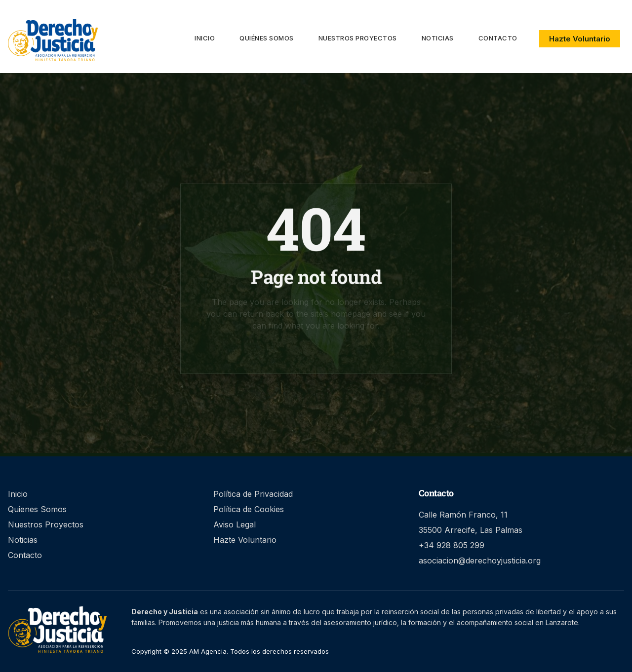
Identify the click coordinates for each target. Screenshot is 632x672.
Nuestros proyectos (358, 38)
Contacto (498, 38)
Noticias (438, 38)
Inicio (205, 38)
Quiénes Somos (267, 38)
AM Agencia (207, 651)
